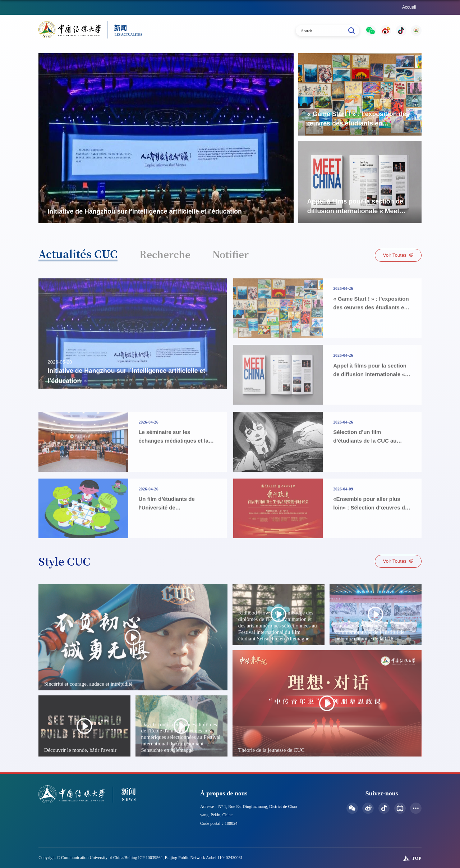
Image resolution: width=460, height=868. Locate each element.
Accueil (409, 7)
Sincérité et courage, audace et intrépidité (88, 710)
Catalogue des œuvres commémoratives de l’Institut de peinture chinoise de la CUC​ (370, 658)
